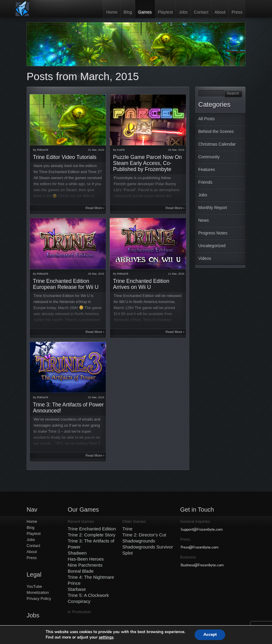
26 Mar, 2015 (176, 150)
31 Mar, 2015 (96, 150)
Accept (210, 634)
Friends (205, 182)
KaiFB (121, 150)
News (204, 220)
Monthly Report (213, 208)
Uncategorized (212, 246)
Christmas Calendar (217, 144)
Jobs (183, 12)
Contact (201, 12)
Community (209, 157)
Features (207, 170)
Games (145, 12)
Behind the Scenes (216, 131)
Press (237, 12)
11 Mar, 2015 (176, 274)
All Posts (206, 119)
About (220, 12)
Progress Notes (213, 233)
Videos (205, 258)
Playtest (165, 12)
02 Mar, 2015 (96, 397)
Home (112, 12)
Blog (128, 12)
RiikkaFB (42, 150)
